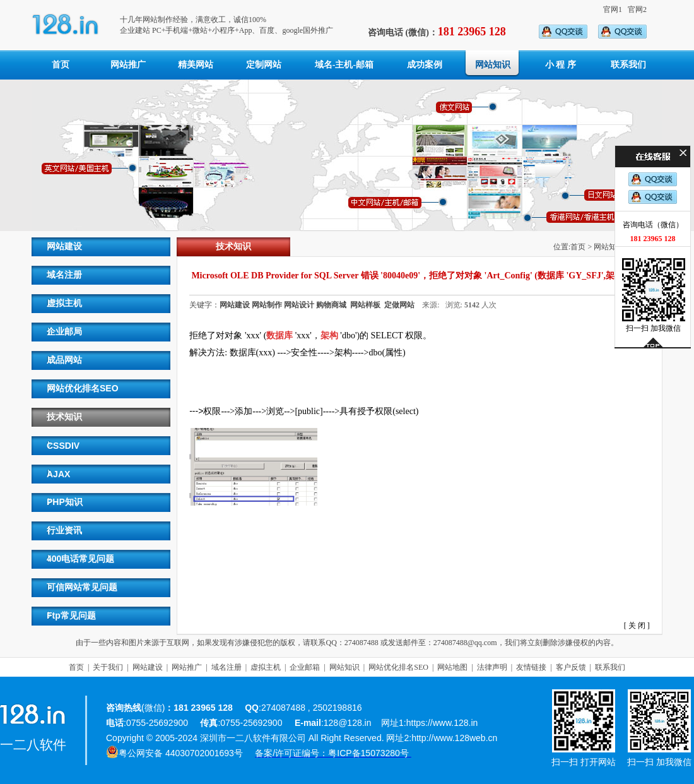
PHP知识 (65, 502)
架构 (329, 336)
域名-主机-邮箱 (344, 65)
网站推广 (128, 65)
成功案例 (425, 65)
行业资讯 (64, 530)
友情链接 (531, 667)
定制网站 (264, 65)
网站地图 (452, 667)
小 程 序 (561, 65)
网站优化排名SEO (83, 388)
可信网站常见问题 (82, 587)
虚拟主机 (64, 303)
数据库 (279, 336)
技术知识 (64, 417)
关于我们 (108, 667)
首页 (61, 65)
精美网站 (196, 65)
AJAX (58, 474)
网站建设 (64, 246)
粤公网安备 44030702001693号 (181, 753)
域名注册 (64, 275)
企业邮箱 (305, 667)
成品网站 (64, 360)
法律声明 (492, 667)
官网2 (637, 9)
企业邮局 (64, 331)
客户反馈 (571, 667)
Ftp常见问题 (71, 615)
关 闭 (637, 626)
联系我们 (628, 65)
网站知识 (493, 65)
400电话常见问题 (80, 559)
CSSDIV (63, 446)
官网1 (613, 9)
